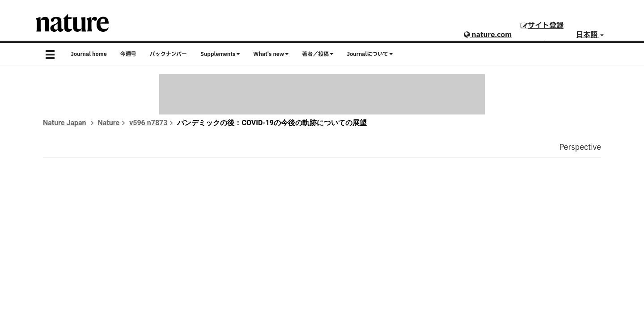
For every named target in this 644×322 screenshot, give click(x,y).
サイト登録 (542, 25)
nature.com (488, 35)
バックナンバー (168, 54)
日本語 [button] (590, 35)
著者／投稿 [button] (318, 54)
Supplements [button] (220, 54)
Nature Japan (65, 123)
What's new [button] (271, 54)
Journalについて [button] (370, 54)
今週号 (128, 54)
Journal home (89, 54)
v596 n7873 (148, 123)
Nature (109, 123)
